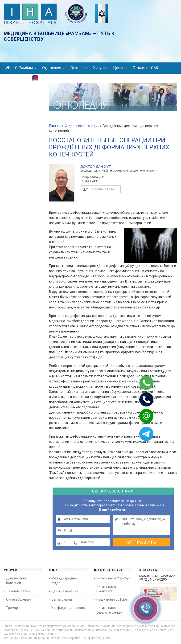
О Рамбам (26, 68)
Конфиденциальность (69, 608)
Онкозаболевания (20, 599)
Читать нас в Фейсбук (113, 578)
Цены (120, 68)
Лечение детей (18, 591)
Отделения (53, 68)
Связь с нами (62, 599)
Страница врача (104, 189)
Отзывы (140, 68)
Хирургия (101, 68)
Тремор (12, 608)
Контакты (16, 78)
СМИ (155, 68)
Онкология (80, 68)
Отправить (142, 542)
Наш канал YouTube (112, 599)
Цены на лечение (65, 591)
